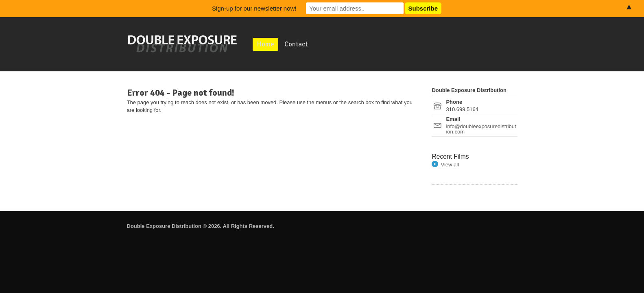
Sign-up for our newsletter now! (254, 8)
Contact (296, 44)
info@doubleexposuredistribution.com (481, 129)
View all (450, 165)
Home (265, 44)
